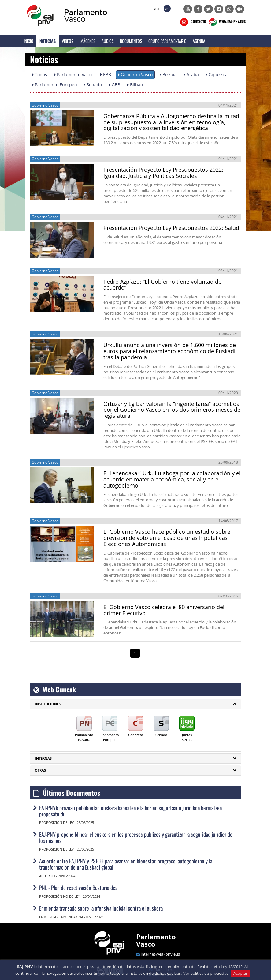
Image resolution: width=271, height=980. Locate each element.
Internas (43, 758)
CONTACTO (193, 22)
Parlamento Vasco (156, 940)
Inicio (29, 41)
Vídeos (68, 41)
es (167, 8)
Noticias (48, 41)
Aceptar (240, 973)
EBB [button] (106, 75)
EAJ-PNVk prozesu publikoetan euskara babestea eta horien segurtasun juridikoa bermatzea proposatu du (130, 811)
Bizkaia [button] (168, 75)
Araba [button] (191, 75)
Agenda (199, 41)
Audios (108, 41)
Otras (40, 770)
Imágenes (87, 41)
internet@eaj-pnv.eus (160, 954)
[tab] (135, 704)
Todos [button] (40, 75)
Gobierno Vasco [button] (135, 75)
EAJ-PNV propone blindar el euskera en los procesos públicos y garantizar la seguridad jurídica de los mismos (136, 837)
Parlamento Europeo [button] (54, 85)
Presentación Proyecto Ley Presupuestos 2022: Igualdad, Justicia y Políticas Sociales (163, 173)
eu (156, 8)
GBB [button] (115, 85)
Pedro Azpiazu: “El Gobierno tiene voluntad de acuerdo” (162, 285)
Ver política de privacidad (206, 973)
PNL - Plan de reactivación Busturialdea (78, 888)
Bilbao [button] (135, 85)
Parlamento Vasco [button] (74, 75)
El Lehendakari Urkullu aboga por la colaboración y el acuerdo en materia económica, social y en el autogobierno (172, 479)
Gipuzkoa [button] (217, 75)
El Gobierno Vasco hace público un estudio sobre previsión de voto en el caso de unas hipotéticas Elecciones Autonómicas (167, 538)
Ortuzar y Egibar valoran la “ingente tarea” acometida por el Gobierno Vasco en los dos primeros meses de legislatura (172, 410)
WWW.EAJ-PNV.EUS (226, 22)
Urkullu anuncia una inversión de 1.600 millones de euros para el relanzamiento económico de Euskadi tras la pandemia (170, 351)
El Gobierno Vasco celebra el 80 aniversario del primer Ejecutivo (164, 610)
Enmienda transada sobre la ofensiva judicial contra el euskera (101, 908)
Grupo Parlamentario (167, 41)
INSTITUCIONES (48, 704)
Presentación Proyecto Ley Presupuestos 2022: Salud (171, 228)
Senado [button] (93, 85)
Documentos (131, 41)
